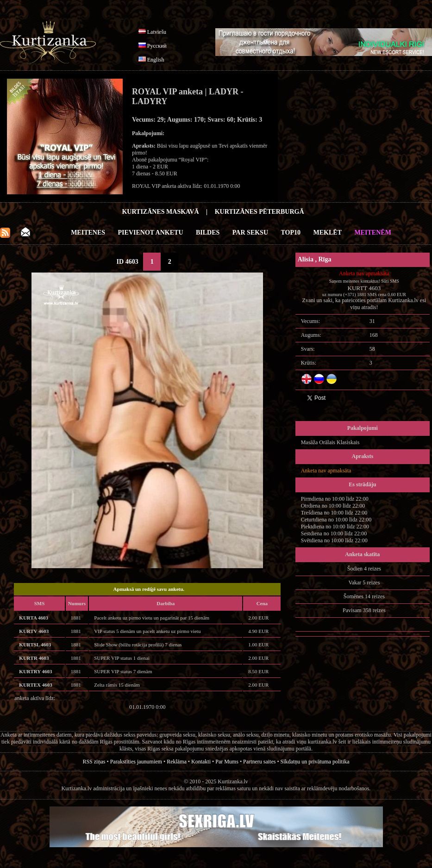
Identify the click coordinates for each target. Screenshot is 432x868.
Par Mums (227, 762)
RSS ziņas (94, 762)
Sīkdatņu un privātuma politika (315, 762)
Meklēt (328, 232)
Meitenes (88, 232)
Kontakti (201, 762)
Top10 (291, 232)
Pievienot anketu (151, 232)
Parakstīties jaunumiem (136, 762)
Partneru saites (259, 762)
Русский (157, 46)
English (156, 60)
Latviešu (157, 32)
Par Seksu (250, 232)
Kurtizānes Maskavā (160, 212)
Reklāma (177, 762)
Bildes (208, 232)
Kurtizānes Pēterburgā (260, 212)
